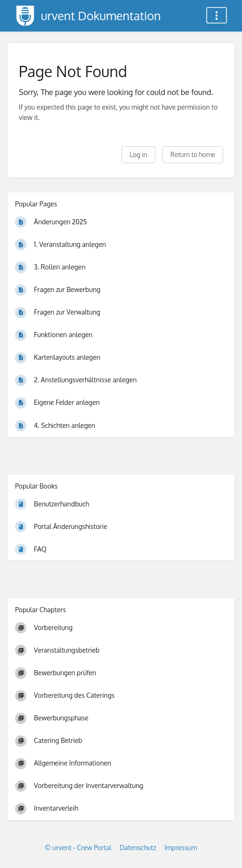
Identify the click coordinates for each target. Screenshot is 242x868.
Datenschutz (138, 848)
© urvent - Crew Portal (78, 848)
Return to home (193, 154)
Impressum (181, 848)
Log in (138, 154)
